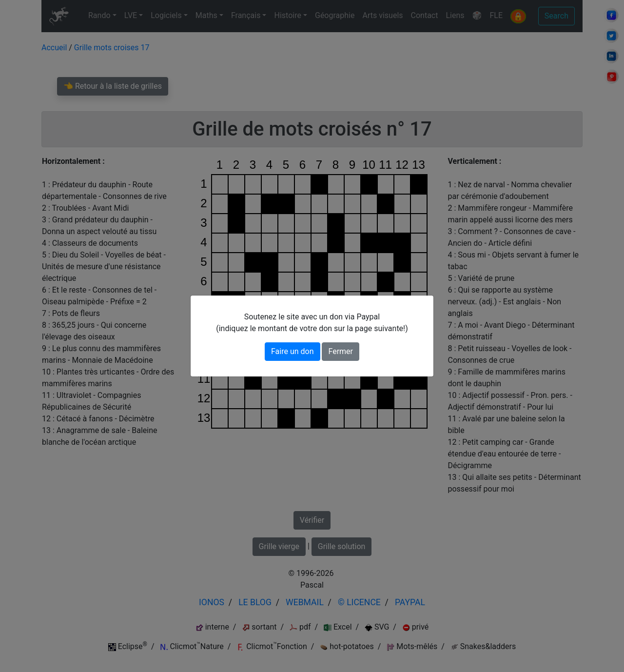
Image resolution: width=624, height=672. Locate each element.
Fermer (341, 351)
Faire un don (292, 351)
